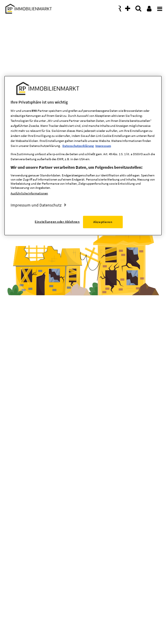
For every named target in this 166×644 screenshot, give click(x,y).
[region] (83, 156)
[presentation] (159, 7)
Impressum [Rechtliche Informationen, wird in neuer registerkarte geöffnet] (103, 146)
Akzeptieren (103, 222)
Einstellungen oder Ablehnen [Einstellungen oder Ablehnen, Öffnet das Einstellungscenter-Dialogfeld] (57, 222)
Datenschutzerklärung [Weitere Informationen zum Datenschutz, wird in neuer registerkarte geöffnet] (78, 146)
